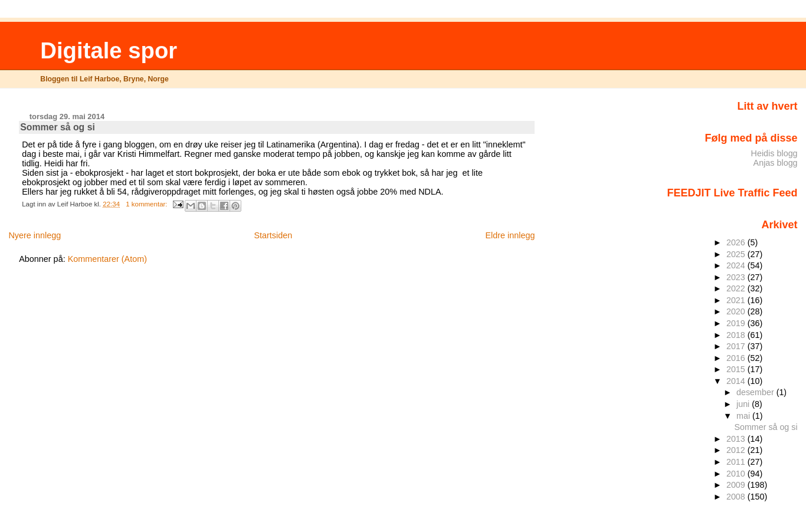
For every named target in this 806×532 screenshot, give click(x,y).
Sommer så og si (58, 127)
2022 (737, 288)
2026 (737, 242)
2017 (737, 346)
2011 (737, 462)
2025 (737, 254)
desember (756, 392)
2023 (737, 277)
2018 (737, 335)
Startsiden (273, 235)
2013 (737, 439)
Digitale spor (109, 50)
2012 (737, 450)
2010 (737, 474)
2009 (737, 485)
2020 (737, 311)
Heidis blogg (774, 153)
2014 (737, 381)
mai (744, 416)
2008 (737, 497)
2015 (737, 369)
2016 (737, 358)
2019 (737, 323)
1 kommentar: (148, 204)
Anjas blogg (776, 163)
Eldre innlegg (510, 235)
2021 (737, 300)
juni (744, 404)
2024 (737, 265)
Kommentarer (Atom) (107, 259)
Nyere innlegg (35, 235)
